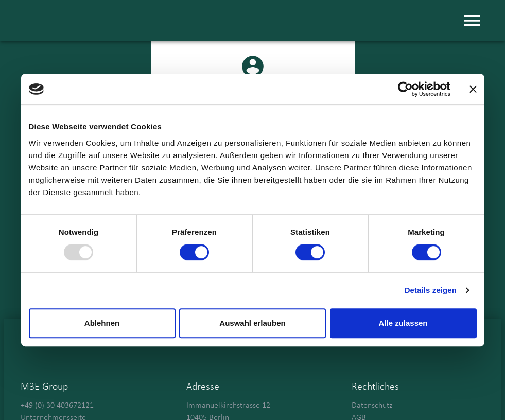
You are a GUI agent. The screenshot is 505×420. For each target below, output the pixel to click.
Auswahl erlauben (252, 323)
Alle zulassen (403, 323)
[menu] (472, 21)
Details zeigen (431, 290)
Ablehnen (102, 323)
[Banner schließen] (473, 89)
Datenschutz (372, 406)
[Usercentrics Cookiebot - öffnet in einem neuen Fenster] (405, 89)
